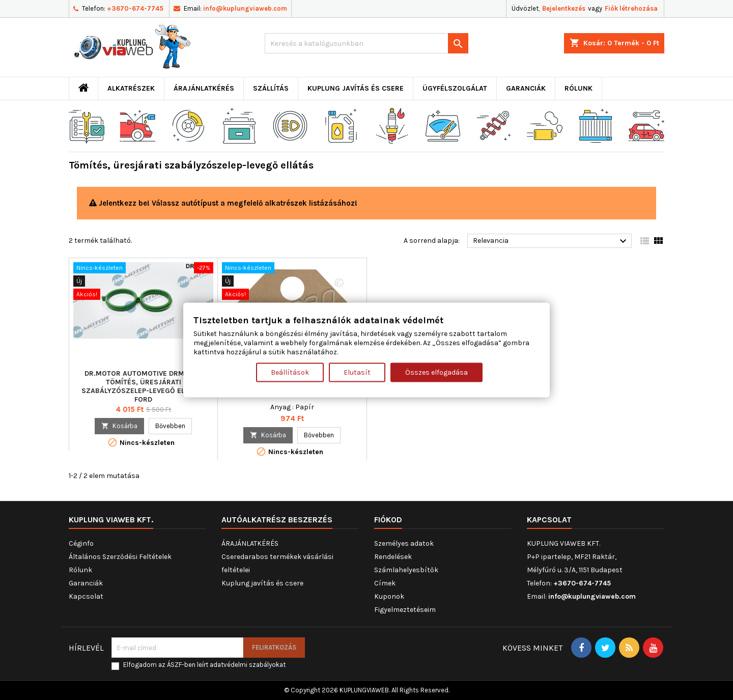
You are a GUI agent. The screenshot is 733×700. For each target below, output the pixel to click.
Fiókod (388, 520)
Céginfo (81, 543)
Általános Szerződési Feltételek (120, 557)
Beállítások (290, 372)
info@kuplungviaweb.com (245, 8)
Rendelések (393, 557)
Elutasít (357, 372)
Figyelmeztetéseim (405, 610)
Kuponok (389, 596)
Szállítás (271, 88)
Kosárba (119, 426)
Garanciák (526, 88)
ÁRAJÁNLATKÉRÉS (204, 88)
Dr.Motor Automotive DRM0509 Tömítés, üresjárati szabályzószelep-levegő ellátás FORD (143, 386)
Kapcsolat (86, 596)
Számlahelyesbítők (406, 570)
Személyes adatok (404, 543)
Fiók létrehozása (631, 8)
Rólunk (579, 88)
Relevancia (551, 241)
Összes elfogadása (436, 372)
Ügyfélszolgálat (455, 88)
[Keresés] (366, 43)
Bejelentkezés (564, 8)
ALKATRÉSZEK (131, 88)
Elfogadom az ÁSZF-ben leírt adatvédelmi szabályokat (204, 665)
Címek (385, 583)
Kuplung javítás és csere (356, 88)
